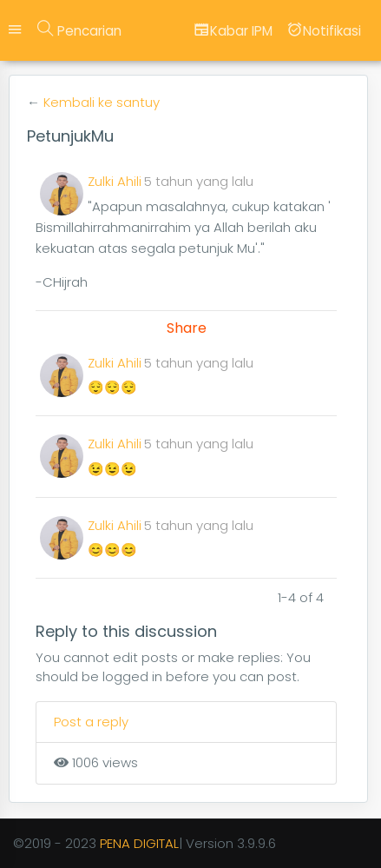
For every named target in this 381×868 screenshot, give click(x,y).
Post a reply (91, 722)
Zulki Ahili (115, 181)
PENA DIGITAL (139, 843)
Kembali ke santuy (102, 102)
